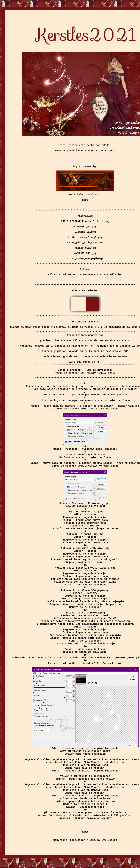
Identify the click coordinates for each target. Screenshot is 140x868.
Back (85, 832)
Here (85, 200)
